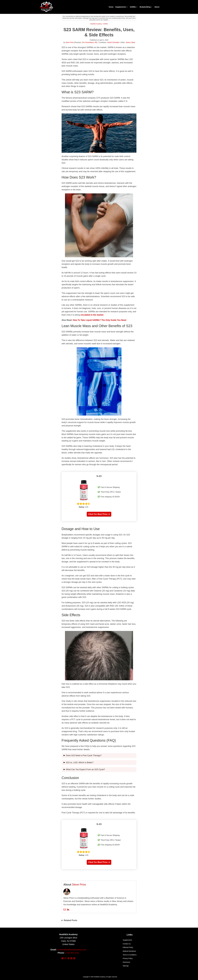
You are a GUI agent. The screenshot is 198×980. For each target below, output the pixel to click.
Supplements (122, 7)
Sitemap (126, 966)
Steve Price (70, 42)
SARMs (134, 7)
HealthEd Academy (96, 24)
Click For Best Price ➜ (99, 514)
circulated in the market (92, 315)
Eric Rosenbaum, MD (90, 42)
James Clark (130, 42)
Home (111, 7)
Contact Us (127, 944)
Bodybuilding (146, 7)
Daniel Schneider (113, 42)
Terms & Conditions (130, 955)
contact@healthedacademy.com (72, 950)
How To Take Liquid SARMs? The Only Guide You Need (100, 320)
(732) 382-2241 (72, 953)
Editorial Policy (128, 947)
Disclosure (126, 962)
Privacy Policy (128, 958)
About (157, 7)
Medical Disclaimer (129, 951)
